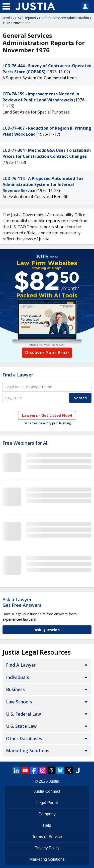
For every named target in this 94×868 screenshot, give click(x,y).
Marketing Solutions (28, 750)
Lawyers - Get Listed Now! (47, 415)
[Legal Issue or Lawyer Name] (47, 387)
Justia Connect (47, 791)
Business (15, 689)
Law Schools (19, 702)
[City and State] (35, 398)
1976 (6, 23)
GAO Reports (25, 18)
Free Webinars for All (26, 443)
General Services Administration (64, 18)
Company (47, 814)
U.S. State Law (21, 726)
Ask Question (47, 630)
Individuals (18, 677)
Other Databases (24, 738)
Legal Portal (47, 803)
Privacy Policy (47, 848)
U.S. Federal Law (23, 714)
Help (47, 825)
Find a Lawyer (18, 375)
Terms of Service (47, 837)
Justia (7, 18)
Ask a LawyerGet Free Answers (22, 602)
